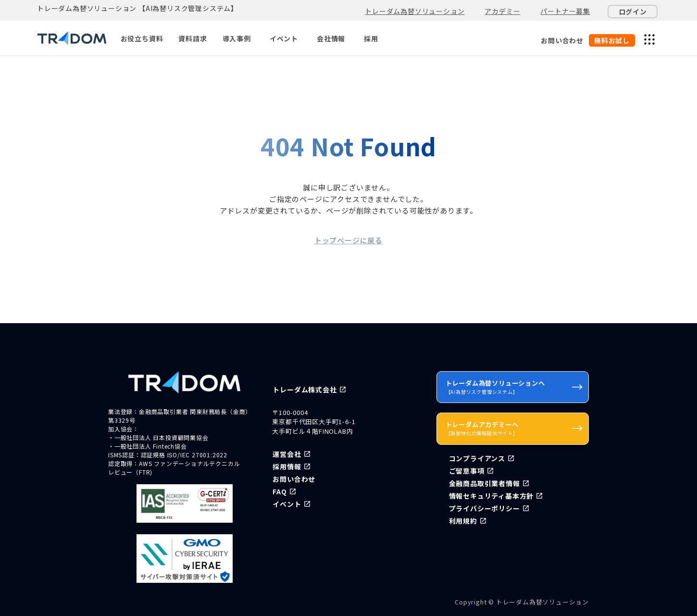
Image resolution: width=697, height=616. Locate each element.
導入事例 (237, 38)
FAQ (280, 491)
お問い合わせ (562, 40)
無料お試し (612, 40)
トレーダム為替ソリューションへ (515, 387)
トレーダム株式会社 (305, 390)
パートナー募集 (565, 11)
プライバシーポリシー (485, 508)
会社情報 (331, 38)
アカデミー (502, 11)
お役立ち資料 (142, 38)
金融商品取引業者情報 (485, 483)
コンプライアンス (477, 458)
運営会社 (287, 454)
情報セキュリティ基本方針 (492, 496)
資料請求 (193, 38)
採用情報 (287, 466)
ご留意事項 (467, 471)
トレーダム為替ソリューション (415, 11)
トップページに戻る (348, 240)
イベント (284, 38)
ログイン (633, 12)
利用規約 (463, 521)
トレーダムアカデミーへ (515, 428)
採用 (371, 38)
